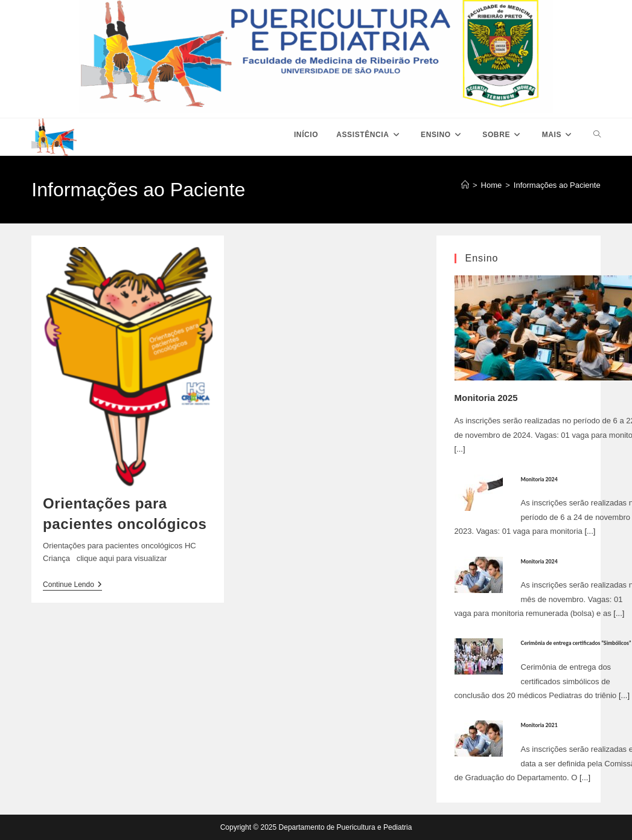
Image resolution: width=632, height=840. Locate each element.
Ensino (482, 258)
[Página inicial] (465, 185)
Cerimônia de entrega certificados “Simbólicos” (576, 643)
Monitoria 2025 (486, 398)
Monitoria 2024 (539, 479)
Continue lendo (72, 585)
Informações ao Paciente (557, 185)
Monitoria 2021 (539, 725)
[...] (460, 449)
